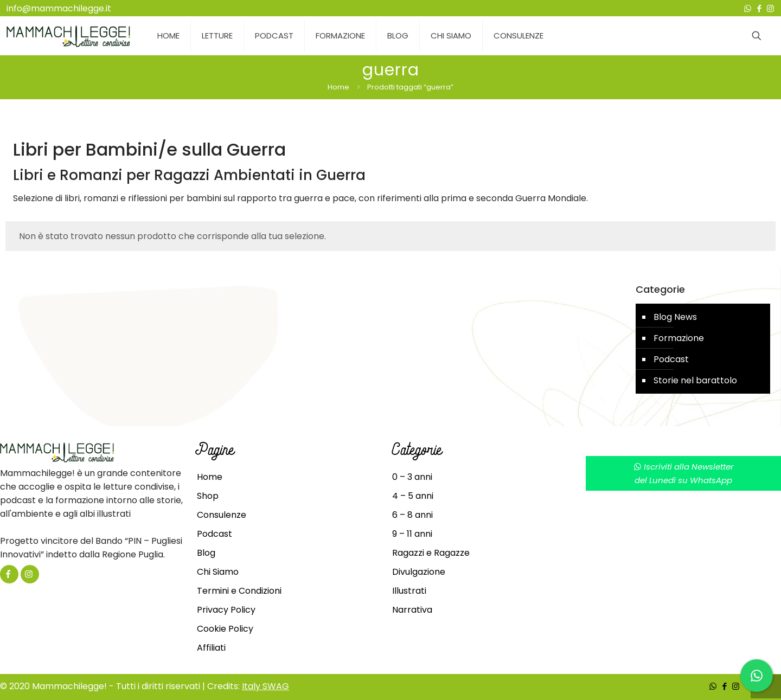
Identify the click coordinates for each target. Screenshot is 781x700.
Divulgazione (419, 572)
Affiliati (211, 648)
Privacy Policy (226, 610)
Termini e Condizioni (239, 591)
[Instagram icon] (770, 8)
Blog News (675, 317)
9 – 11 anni (412, 534)
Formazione (679, 338)
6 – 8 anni (412, 515)
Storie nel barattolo (695, 380)
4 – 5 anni (413, 496)
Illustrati (409, 591)
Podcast (671, 359)
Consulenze (222, 515)
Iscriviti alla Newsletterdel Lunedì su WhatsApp (684, 473)
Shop (208, 496)
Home (338, 87)
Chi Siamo (218, 572)
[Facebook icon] (759, 8)
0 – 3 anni (412, 477)
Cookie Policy (225, 629)
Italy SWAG (265, 686)
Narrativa (412, 610)
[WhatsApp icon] (748, 8)
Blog (206, 553)
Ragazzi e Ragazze (431, 553)
